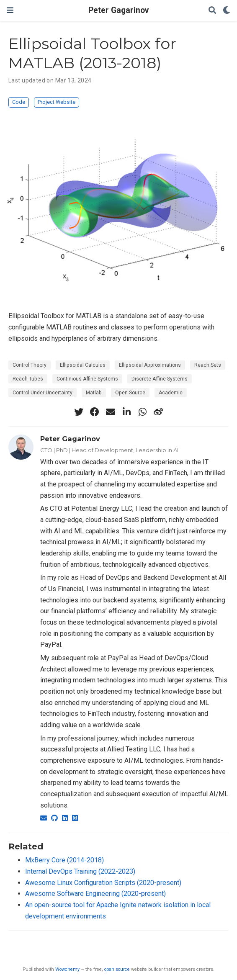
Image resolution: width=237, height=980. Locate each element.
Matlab (94, 393)
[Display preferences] (227, 11)
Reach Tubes (28, 379)
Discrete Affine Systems (160, 379)
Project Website (57, 102)
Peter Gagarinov (118, 10)
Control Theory (30, 365)
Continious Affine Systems (87, 379)
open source (117, 969)
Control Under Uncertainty (43, 393)
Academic (171, 393)
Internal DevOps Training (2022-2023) (80, 871)
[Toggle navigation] (10, 10)
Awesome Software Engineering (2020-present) (95, 894)
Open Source (130, 393)
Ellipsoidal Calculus (83, 365)
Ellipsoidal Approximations (150, 365)
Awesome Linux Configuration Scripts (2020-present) (103, 883)
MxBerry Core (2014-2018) (64, 860)
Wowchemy (67, 969)
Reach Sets (208, 365)
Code (19, 102)
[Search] (212, 11)
